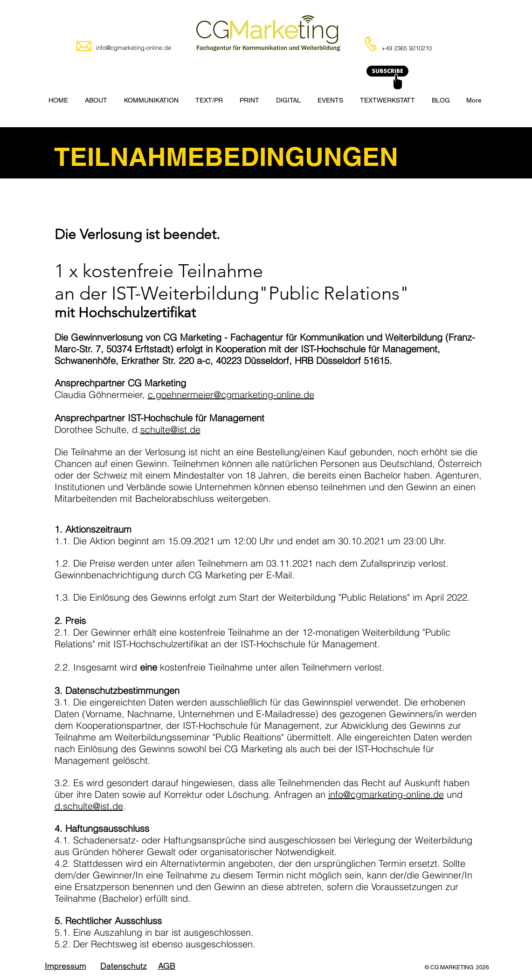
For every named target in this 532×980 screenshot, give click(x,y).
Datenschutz (124, 966)
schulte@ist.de (170, 429)
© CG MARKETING (450, 967)
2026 (483, 967)
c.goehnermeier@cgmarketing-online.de (231, 394)
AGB (167, 966)
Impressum (66, 966)
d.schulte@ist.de (89, 806)
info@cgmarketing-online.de (386, 794)
